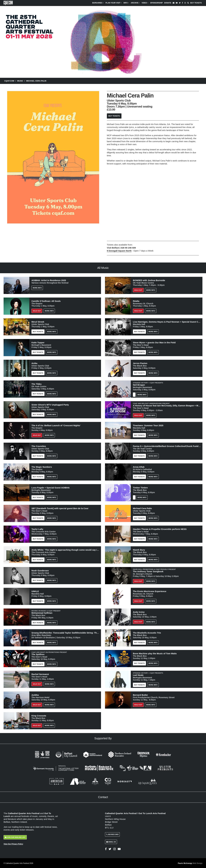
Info (126, 3)
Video (145, 3)
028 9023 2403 (112, 834)
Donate (168, 3)
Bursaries (98, 3)
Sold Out (138, 290)
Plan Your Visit (114, 3)
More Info (37, 288)
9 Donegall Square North (119, 251)
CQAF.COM (9, 81)
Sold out (37, 311)
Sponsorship (156, 3)
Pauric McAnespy (190, 863)
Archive (135, 3)
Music (20, 81)
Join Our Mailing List (15, 837)
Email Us (111, 842)
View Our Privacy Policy (13, 844)
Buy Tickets (196, 3)
